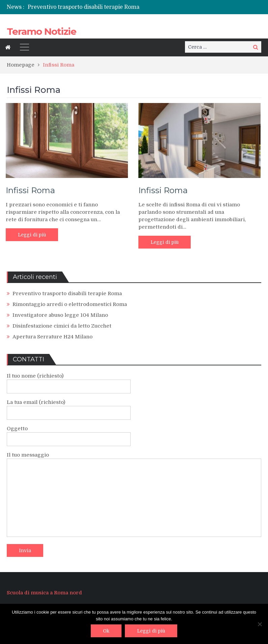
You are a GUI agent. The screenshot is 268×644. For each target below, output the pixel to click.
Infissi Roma (30, 190)
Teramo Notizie (42, 31)
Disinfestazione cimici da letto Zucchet (62, 326)
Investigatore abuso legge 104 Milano (60, 315)
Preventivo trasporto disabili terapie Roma (84, 7)
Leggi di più (32, 235)
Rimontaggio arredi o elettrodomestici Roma (70, 304)
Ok (106, 631)
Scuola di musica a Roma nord (44, 593)
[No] (260, 624)
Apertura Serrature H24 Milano (52, 337)
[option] (94, 7)
